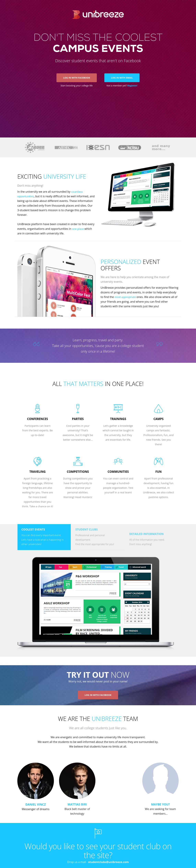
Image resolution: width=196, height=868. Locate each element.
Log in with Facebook (76, 80)
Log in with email (122, 80)
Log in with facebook (98, 698)
